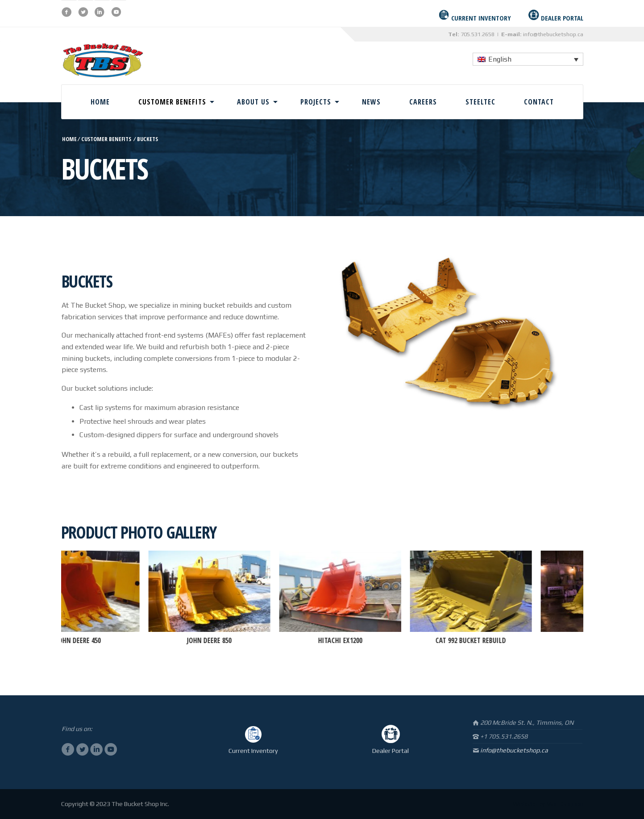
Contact (539, 102)
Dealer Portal (391, 751)
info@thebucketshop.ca (553, 34)
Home (100, 102)
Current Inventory (253, 751)
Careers (423, 102)
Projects (316, 102)
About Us (253, 102)
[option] (95, 599)
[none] (528, 59)
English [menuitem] (500, 59)
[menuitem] (528, 59)
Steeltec (480, 102)
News (371, 102)
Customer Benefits (172, 102)
